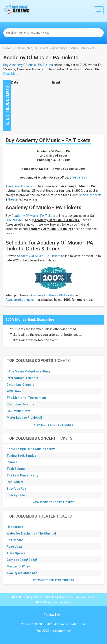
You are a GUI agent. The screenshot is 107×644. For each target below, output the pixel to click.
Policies (38, 597)
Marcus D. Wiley (18, 566)
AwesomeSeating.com (21, 186)
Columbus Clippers (21, 385)
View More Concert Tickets (53, 502)
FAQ (28, 597)
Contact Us (66, 597)
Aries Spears (16, 553)
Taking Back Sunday (21, 456)
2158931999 (78, 178)
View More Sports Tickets (54, 425)
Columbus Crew (18, 411)
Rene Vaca (14, 547)
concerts (95, 195)
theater (13, 199)
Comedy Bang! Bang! (22, 560)
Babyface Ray (16, 489)
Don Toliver (15, 482)
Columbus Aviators (21, 404)
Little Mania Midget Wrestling (28, 371)
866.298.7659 (15, 220)
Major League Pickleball (24, 418)
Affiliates (51, 597)
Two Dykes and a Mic (22, 573)
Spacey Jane (16, 495)
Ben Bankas (15, 540)
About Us (17, 597)
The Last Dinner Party (22, 475)
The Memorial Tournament (26, 398)
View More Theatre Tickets (53, 580)
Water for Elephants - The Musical (31, 533)
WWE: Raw (14, 391)
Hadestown (15, 527)
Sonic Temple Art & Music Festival (31, 449)
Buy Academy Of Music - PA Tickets (28, 65)
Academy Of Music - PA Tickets (33, 216)
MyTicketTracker (86, 597)
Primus (12, 462)
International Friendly (22, 378)
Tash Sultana (16, 469)
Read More (11, 74)
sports (84, 195)
